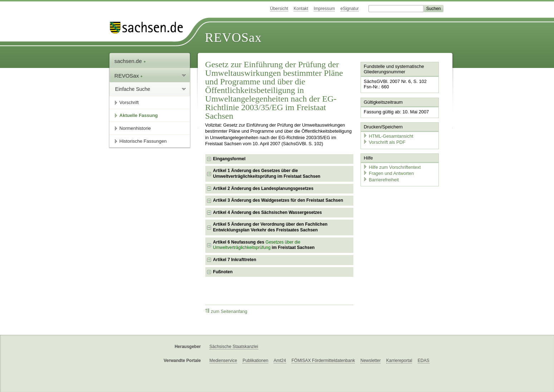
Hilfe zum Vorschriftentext (392, 167)
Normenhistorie (135, 128)
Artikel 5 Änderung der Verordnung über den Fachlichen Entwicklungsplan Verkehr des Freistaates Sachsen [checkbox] (270, 227)
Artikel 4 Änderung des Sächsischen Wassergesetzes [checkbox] (268, 212)
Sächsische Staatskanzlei (234, 347)
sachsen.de (130, 61)
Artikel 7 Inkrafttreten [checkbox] (235, 260)
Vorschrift (129, 102)
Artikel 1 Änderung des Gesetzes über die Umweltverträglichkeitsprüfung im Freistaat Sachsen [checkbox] (267, 173)
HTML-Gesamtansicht (388, 136)
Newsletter (371, 361)
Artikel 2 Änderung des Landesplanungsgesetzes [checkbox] (263, 188)
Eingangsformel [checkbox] (229, 159)
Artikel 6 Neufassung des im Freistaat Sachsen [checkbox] (264, 245)
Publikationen (255, 361)
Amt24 (280, 361)
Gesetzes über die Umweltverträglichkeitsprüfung (257, 245)
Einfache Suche (133, 89)
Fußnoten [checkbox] (223, 272)
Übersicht (279, 9)
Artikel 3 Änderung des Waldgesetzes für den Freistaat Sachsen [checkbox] (278, 200)
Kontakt (301, 9)
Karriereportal (399, 361)
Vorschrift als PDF (384, 142)
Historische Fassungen (143, 141)
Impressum (324, 9)
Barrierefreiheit (381, 180)
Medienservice (223, 361)
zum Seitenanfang (226, 311)
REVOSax (233, 38)
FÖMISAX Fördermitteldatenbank (323, 361)
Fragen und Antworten (388, 173)
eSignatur (350, 9)
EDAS (424, 361)
